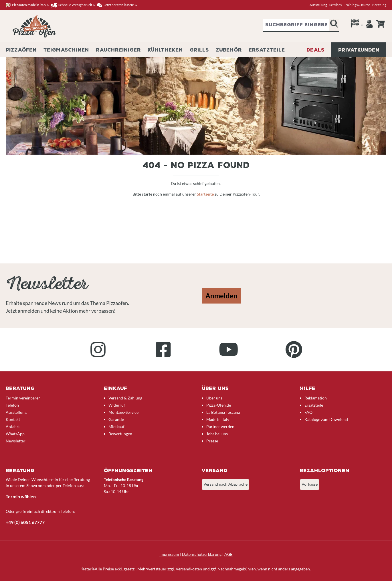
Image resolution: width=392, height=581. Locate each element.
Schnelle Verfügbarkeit (73, 5)
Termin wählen (21, 496)
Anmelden (221, 296)
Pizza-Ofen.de (219, 405)
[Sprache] (357, 25)
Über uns (214, 398)
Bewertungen (120, 434)
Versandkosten (189, 569)
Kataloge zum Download (326, 419)
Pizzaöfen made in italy (27, 5)
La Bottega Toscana (223, 412)
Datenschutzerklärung (202, 554)
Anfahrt (13, 427)
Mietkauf (116, 427)
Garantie (116, 419)
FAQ (308, 412)
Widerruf (117, 405)
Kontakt (13, 419)
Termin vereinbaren (23, 398)
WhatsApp (15, 434)
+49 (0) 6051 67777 (25, 522)
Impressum (169, 554)
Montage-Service (123, 412)
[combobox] (296, 25)
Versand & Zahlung (125, 398)
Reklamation (316, 398)
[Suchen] (334, 25)
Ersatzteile (314, 405)
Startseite (206, 194)
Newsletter (16, 441)
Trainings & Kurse (357, 5)
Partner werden (220, 427)
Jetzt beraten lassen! (117, 5)
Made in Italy (218, 419)
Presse (212, 441)
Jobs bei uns (217, 434)
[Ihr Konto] (369, 25)
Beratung (379, 5)
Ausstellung (318, 5)
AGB (228, 554)
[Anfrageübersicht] (380, 24)
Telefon (12, 405)
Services (335, 5)
